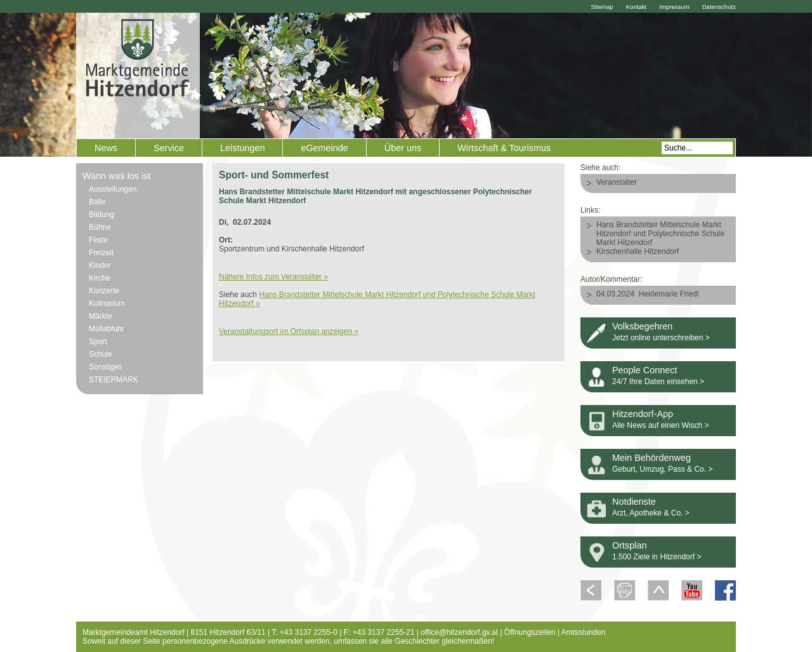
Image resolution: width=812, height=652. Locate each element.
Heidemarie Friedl (669, 294)
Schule (101, 354)
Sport (98, 342)
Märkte (101, 316)
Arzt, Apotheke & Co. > (651, 513)
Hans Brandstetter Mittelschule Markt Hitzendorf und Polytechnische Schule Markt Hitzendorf (660, 234)
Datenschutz (719, 7)
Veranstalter (617, 182)
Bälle (97, 202)
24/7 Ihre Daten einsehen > (658, 382)
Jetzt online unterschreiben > (661, 338)
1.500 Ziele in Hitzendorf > (657, 557)
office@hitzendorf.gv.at (459, 632)
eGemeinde (324, 148)
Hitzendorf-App (643, 414)
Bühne (100, 227)
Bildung (101, 215)
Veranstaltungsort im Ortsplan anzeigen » (289, 331)
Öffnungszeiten (530, 632)
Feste (98, 240)
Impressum (674, 7)
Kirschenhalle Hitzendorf (638, 251)
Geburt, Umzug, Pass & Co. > (662, 469)
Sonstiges (106, 367)
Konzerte (104, 291)
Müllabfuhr (107, 329)
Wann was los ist (116, 176)
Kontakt (637, 7)
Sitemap (602, 7)
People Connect (645, 370)
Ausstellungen (113, 189)
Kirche (100, 278)
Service (169, 148)
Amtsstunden (584, 632)
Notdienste (634, 502)
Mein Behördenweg (652, 458)
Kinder (100, 265)
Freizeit (101, 253)
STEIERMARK (114, 380)
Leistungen (242, 148)
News (106, 148)
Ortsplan (629, 545)
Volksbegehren (642, 326)
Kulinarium (107, 303)
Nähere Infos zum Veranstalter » (273, 277)
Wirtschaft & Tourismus (504, 148)
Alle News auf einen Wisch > (660, 425)
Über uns (403, 148)
